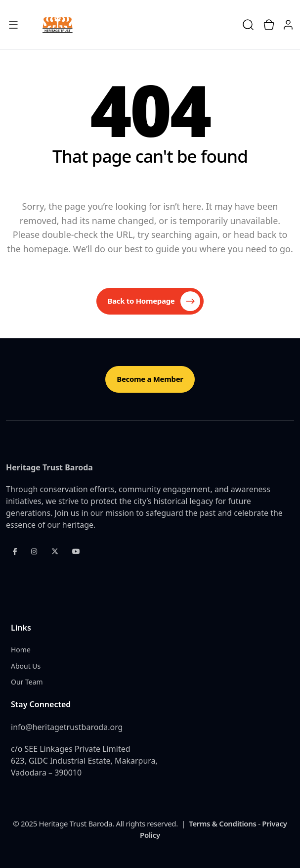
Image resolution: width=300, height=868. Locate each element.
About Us (26, 666)
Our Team (27, 682)
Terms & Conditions (222, 823)
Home (21, 650)
